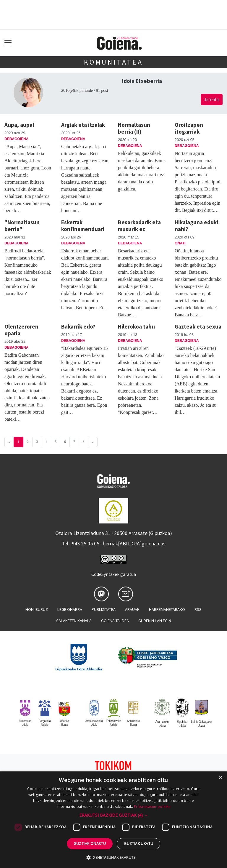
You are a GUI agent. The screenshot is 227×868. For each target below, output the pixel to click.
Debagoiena (16, 139)
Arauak (132, 609)
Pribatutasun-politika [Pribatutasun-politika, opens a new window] (152, 807)
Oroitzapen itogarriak (189, 128)
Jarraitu (212, 99)
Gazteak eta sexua (198, 326)
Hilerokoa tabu (136, 326)
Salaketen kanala (74, 621)
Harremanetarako (167, 609)
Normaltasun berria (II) (134, 128)
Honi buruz (37, 609)
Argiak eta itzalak (83, 125)
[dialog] (113, 820)
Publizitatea (104, 609)
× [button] (220, 778)
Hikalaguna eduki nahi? (196, 226)
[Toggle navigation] (8, 43)
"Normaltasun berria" (22, 226)
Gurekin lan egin (155, 621)
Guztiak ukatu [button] (138, 844)
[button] (114, 815)
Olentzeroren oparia (21, 330)
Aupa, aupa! (20, 125)
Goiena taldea (115, 621)
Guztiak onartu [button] (90, 844)
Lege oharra (70, 609)
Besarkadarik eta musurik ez (139, 226)
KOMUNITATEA (113, 62)
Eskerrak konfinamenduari (83, 226)
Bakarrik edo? (78, 326)
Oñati (180, 243)
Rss (198, 609)
